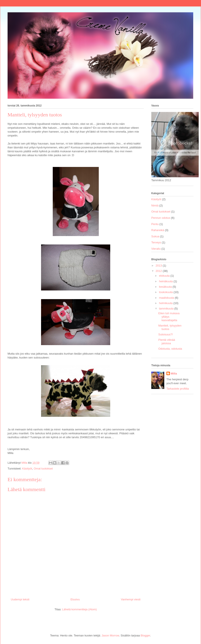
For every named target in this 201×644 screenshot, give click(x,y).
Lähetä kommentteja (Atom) (79, 609)
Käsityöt (27, 469)
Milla (174, 374)
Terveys (156, 242)
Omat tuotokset (43, 469)
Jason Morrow (110, 635)
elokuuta (165, 276)
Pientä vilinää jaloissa (167, 342)
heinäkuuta (166, 281)
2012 (159, 271)
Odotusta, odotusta (170, 349)
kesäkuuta (166, 287)
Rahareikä (158, 230)
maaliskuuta (167, 298)
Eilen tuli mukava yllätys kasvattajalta (169, 317)
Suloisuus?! (165, 334)
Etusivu (75, 599)
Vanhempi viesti (131, 599)
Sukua (155, 236)
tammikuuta (167, 309)
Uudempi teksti (20, 599)
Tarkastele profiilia (178, 389)
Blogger (145, 635)
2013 (159, 266)
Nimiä (155, 205)
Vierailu (156, 249)
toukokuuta (166, 292)
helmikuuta (166, 303)
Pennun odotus (161, 218)
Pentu (155, 224)
